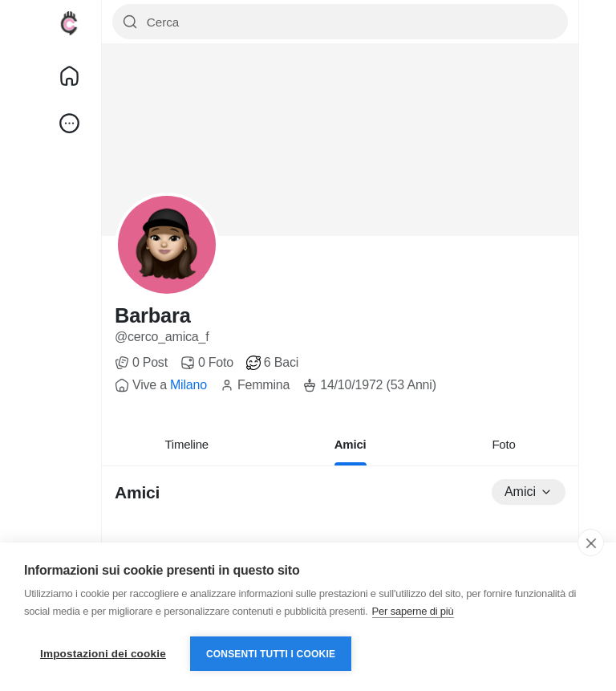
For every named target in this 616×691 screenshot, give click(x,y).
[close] (591, 543)
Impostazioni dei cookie (103, 654)
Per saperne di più (413, 611)
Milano (188, 385)
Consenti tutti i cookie (271, 654)
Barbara (153, 315)
